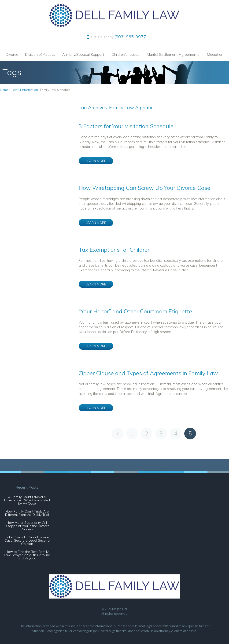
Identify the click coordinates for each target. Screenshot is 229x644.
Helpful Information (24, 90)
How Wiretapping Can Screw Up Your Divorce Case (144, 188)
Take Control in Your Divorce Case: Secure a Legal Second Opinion (27, 540)
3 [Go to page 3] (161, 433)
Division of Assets (40, 54)
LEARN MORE (96, 161)
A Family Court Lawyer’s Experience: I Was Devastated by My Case (27, 500)
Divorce (12, 54)
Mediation (215, 54)
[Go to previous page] (118, 434)
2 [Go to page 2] (147, 433)
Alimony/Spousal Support (83, 54)
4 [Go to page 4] (176, 433)
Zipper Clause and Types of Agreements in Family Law (148, 373)
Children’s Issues (125, 54)
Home (4, 90)
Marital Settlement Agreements (173, 54)
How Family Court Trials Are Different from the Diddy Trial (27, 513)
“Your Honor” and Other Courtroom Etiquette (135, 311)
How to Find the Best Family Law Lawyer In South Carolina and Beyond (27, 555)
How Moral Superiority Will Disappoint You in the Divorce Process (27, 526)
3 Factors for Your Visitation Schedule (126, 126)
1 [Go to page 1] (132, 433)
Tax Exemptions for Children (115, 250)
